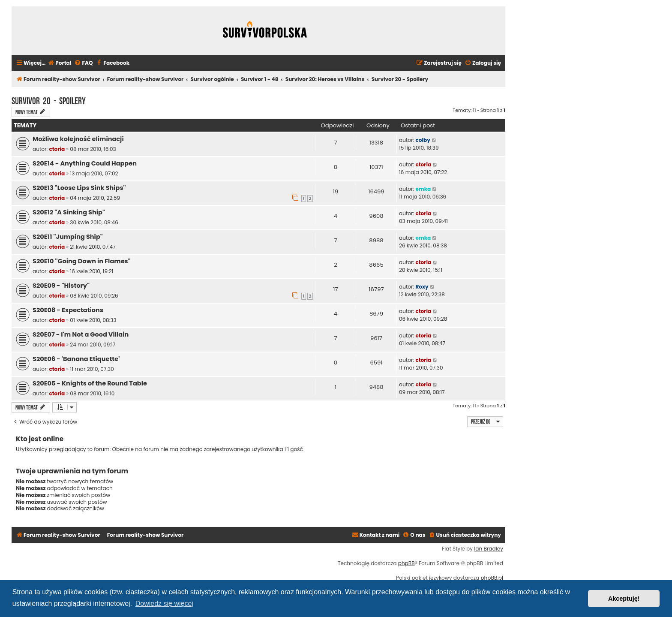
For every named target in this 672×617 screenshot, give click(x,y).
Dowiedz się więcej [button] (164, 603)
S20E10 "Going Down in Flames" (82, 261)
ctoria (57, 149)
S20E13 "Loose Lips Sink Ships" (79, 188)
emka (423, 189)
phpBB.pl (492, 578)
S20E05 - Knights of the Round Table (90, 383)
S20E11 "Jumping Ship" (68, 237)
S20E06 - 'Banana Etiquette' (76, 359)
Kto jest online (40, 439)
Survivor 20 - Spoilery (49, 100)
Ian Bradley (489, 549)
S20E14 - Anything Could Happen (85, 163)
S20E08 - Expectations (68, 310)
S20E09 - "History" (61, 286)
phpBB (406, 563)
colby (423, 140)
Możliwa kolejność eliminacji (78, 139)
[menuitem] (59, 63)
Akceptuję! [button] (624, 599)
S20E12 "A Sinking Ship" (69, 212)
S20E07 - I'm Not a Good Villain (81, 334)
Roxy (422, 287)
